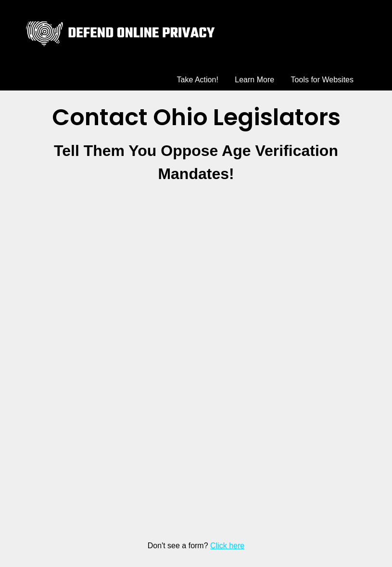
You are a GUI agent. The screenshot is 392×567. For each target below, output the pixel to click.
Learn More (254, 80)
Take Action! (198, 80)
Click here (227, 546)
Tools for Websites (322, 80)
